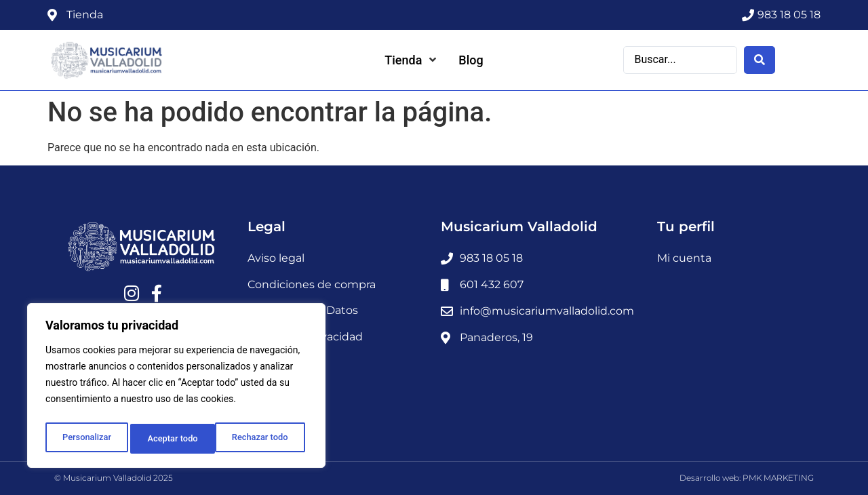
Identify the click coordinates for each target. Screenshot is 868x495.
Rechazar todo (176, 439)
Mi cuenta (684, 258)
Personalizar (85, 439)
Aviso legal (276, 258)
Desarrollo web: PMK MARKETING (747, 478)
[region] (176, 389)
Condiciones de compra (312, 284)
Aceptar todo (266, 439)
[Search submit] (759, 59)
